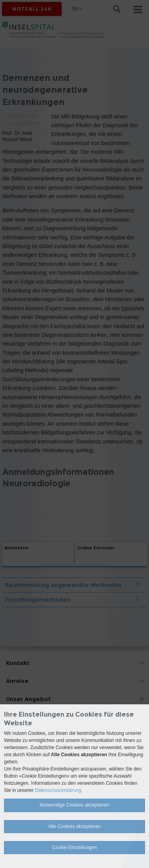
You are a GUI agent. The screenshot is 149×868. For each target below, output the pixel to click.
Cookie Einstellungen (74, 847)
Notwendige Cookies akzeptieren (74, 805)
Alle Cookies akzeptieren (74, 826)
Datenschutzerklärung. (58, 790)
